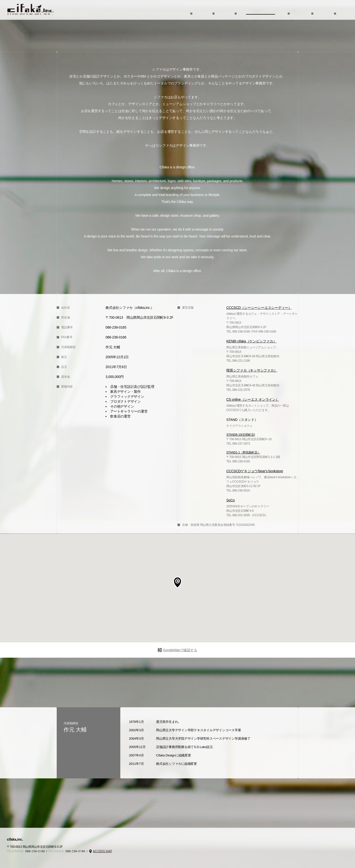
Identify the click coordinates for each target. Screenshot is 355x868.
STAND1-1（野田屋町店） (243, 453)
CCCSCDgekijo (302, 856)
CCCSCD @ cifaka (20, 860)
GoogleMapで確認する (180, 650)
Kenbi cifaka (251, 856)
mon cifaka (232, 856)
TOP (30, 9)
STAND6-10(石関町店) (241, 435)
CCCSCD (206, 856)
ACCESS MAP (102, 851)
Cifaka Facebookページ (11, 860)
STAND (276, 856)
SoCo (325, 856)
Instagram (30, 860)
